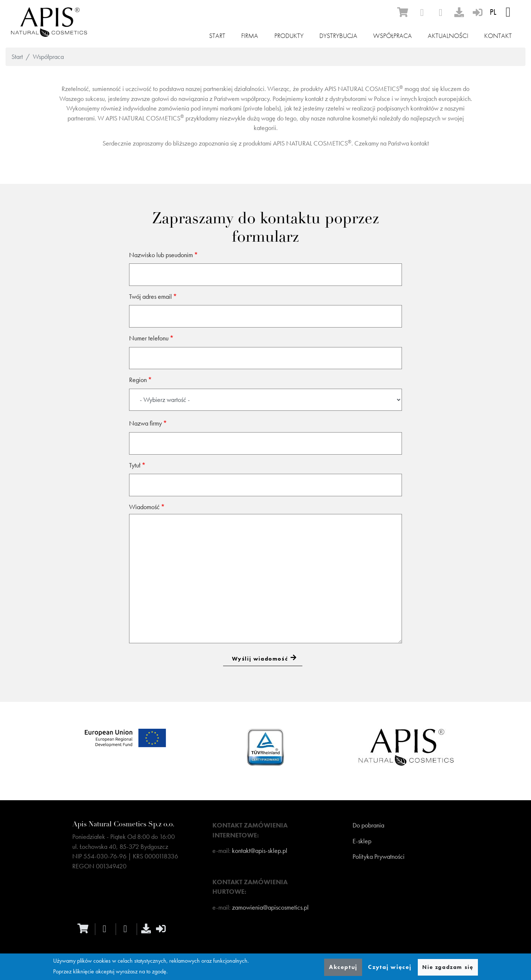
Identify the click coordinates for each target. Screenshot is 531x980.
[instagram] (441, 13)
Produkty (289, 36)
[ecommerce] (403, 12)
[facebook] (422, 13)
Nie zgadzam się (448, 967)
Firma (250, 36)
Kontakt (498, 36)
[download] (459, 12)
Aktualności (448, 36)
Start (217, 36)
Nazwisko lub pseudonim (161, 255)
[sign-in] (478, 12)
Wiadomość (144, 507)
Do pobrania (368, 825)
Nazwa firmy (145, 423)
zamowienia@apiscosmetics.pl (270, 907)
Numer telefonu (149, 338)
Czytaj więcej (390, 967)
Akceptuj (343, 967)
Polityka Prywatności (379, 857)
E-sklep (362, 841)
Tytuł (135, 465)
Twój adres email (150, 297)
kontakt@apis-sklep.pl (260, 851)
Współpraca (393, 36)
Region (138, 380)
